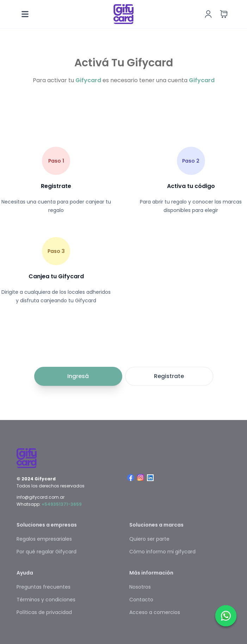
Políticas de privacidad (44, 612)
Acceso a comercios (155, 612)
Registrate (169, 376)
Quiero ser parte (149, 539)
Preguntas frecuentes (44, 587)
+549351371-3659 (62, 504)
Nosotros (140, 587)
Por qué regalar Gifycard (47, 552)
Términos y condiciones (46, 600)
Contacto (141, 600)
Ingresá (78, 376)
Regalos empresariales (44, 539)
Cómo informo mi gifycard (162, 552)
